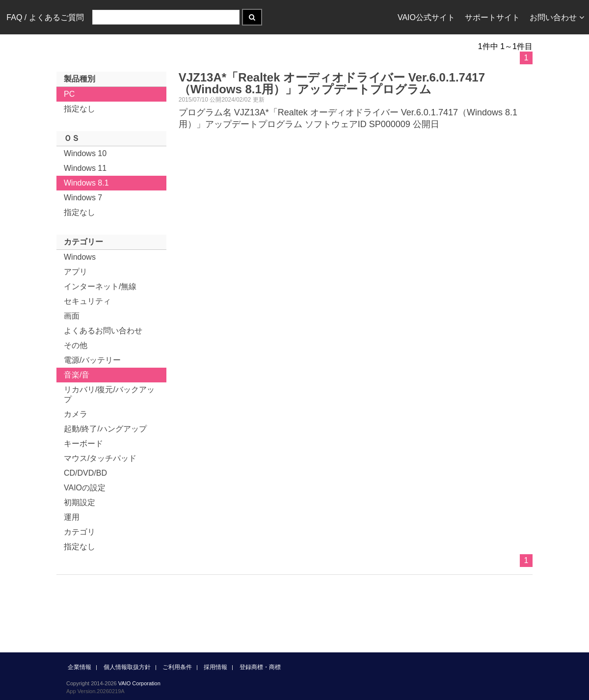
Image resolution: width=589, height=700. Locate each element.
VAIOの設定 (85, 488)
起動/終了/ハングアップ (105, 429)
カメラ (76, 414)
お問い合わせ (557, 17)
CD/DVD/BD (85, 473)
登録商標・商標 (260, 667)
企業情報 (80, 667)
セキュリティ (87, 301)
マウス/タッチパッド (100, 458)
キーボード (83, 444)
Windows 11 (85, 168)
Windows (80, 257)
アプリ (76, 272)
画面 (72, 316)
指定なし (80, 109)
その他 (76, 345)
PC (69, 94)
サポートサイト (492, 17)
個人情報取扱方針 (127, 667)
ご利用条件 (177, 667)
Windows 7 (83, 198)
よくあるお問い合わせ (103, 331)
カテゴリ (80, 532)
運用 (72, 517)
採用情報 (215, 667)
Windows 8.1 (86, 183)
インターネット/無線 (100, 286)
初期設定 (80, 502)
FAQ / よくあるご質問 (45, 17)
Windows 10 (85, 153)
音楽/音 (77, 375)
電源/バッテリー (92, 360)
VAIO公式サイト (426, 17)
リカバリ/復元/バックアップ (109, 394)
